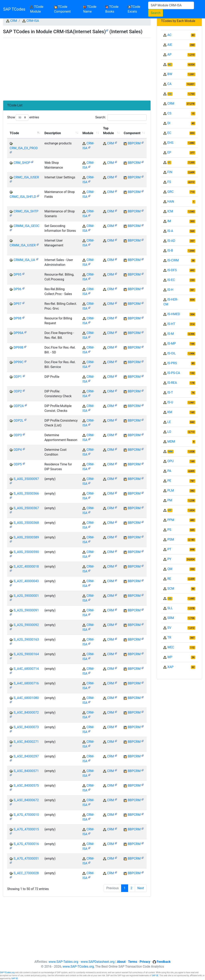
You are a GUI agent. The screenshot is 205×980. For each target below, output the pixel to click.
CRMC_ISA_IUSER (26, 177)
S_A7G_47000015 (26, 829)
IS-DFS (172, 270)
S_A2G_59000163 (26, 639)
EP (169, 152)
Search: (121, 117)
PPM (171, 520)
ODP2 (18, 391)
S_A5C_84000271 (26, 742)
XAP (170, 667)
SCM (171, 588)
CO (170, 94)
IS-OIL (172, 353)
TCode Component (62, 9)
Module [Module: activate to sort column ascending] (88, 133)
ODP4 (18, 450)
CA (169, 84)
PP (170, 510)
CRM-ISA (33, 21)
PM (170, 500)
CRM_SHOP (22, 163)
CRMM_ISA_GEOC (26, 226)
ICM (170, 211)
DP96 (18, 289)
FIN (170, 172)
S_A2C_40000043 (26, 581)
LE (169, 422)
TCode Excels (134, 9)
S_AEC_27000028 (26, 873)
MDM (171, 441)
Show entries (23, 117)
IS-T (170, 392)
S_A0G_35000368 (26, 523)
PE (169, 481)
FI (169, 163)
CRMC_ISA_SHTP (26, 211)
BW (170, 74)
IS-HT (171, 324)
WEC (171, 647)
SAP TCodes (14, 9)
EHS (170, 143)
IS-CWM (173, 260)
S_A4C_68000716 (26, 683)
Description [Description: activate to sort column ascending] (53, 133)
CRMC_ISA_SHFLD (23, 197)
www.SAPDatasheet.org (98, 962)
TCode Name (90, 9)
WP (170, 657)
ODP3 (18, 435)
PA (169, 471)
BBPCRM (134, 143)
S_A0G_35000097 (26, 479)
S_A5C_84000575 (26, 785)
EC (169, 133)
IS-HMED (174, 314)
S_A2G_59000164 (26, 654)
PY (169, 559)
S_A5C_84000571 (26, 771)
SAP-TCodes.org (7, 972)
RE (169, 579)
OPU (170, 461)
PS (169, 530)
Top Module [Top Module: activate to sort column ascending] (109, 131)
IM (169, 221)
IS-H (170, 290)
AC (169, 35)
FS (169, 182)
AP (169, 54)
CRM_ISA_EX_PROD (24, 148)
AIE (170, 45)
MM (170, 452)
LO (169, 432)
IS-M (171, 334)
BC (170, 65)
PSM (171, 539)
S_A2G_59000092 (26, 625)
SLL (170, 608)
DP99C (19, 362)
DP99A (19, 333)
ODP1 (18, 377)
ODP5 (18, 464)
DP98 (18, 318)
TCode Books (112, 9)
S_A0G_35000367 (26, 508)
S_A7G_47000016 (26, 844)
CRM (14, 21)
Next (141, 888)
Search (156, 13)
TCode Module (41, 9)
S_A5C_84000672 (26, 800)
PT (169, 549)
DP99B (19, 347)
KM (170, 412)
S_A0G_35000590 (26, 552)
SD (170, 599)
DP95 (18, 274)
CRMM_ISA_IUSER (23, 245)
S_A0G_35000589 (26, 537)
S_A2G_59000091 (26, 610)
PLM (171, 490)
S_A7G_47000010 (26, 815)
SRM (171, 618)
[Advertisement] (77, 68)
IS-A (170, 231)
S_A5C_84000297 (26, 756)
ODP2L (19, 420)
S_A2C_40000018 (26, 566)
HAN (171, 201)
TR (169, 637)
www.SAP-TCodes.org (78, 966)
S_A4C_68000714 (26, 669)
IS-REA (172, 383)
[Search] (171, 5)
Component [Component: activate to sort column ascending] (132, 133)
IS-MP (172, 343)
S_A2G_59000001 (26, 596)
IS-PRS (172, 363)
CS (169, 113)
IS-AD (171, 241)
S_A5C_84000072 (26, 712)
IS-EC (171, 280)
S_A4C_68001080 (26, 698)
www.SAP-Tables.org (63, 962)
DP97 (18, 304)
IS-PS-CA (174, 373)
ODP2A (19, 406)
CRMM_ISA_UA (24, 260)
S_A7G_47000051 (26, 858)
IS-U (170, 402)
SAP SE (155, 975)
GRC (170, 192)
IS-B (170, 250)
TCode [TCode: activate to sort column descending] (14, 133)
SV (169, 628)
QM (170, 569)
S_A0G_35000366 (26, 493)
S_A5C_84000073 (26, 727)
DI (169, 123)
